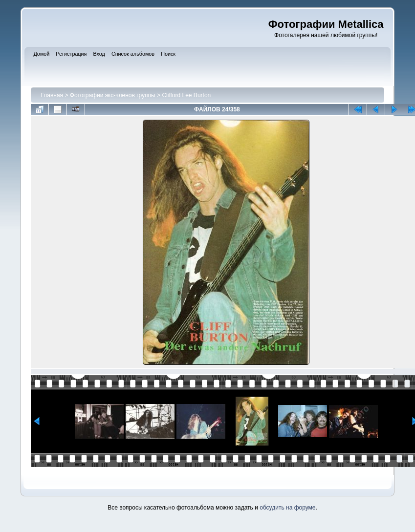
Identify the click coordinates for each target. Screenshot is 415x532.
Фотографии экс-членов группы (113, 95)
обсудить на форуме (287, 508)
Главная (52, 95)
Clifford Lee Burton (186, 95)
